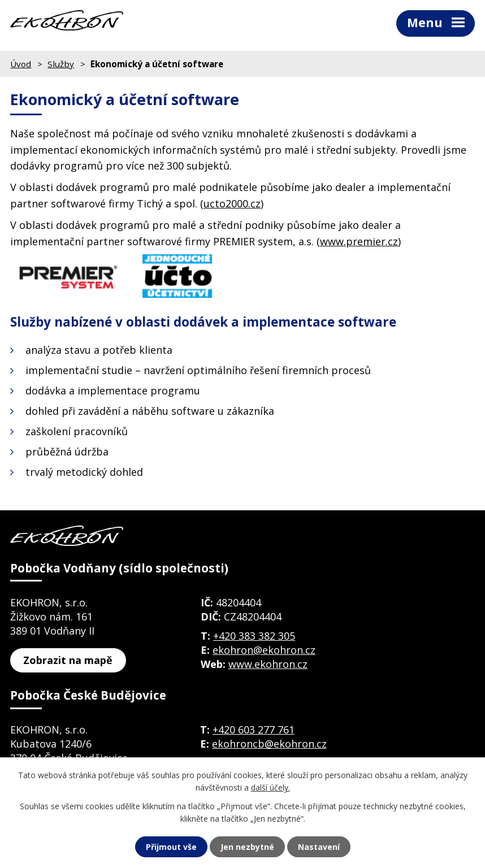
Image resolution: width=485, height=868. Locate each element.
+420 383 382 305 (254, 636)
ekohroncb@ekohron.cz (269, 744)
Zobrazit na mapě (68, 660)
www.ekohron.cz (268, 664)
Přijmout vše (171, 847)
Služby (61, 64)
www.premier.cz (359, 241)
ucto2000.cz (232, 203)
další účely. (270, 787)
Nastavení (319, 847)
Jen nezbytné (247, 847)
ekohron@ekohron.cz (264, 650)
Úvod (21, 64)
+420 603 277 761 (254, 730)
